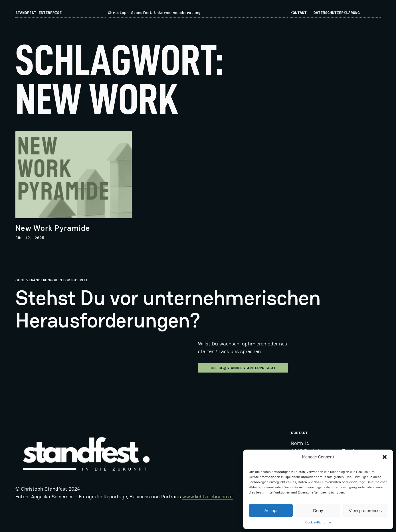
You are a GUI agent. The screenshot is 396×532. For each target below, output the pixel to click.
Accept (271, 510)
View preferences (365, 510)
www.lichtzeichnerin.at (208, 496)
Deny (318, 510)
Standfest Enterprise (39, 13)
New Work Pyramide (53, 228)
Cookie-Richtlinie (318, 522)
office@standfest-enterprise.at (243, 368)
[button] (385, 457)
